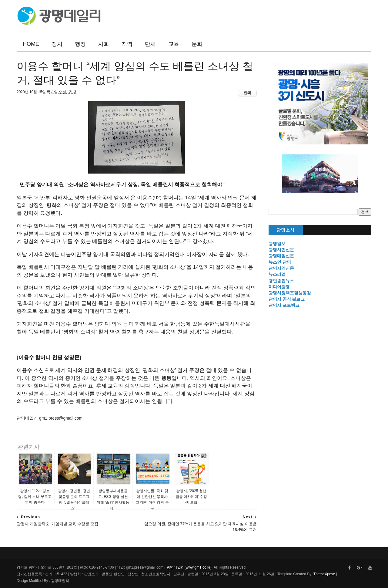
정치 (57, 44)
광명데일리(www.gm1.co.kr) (189, 567)
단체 (150, 44)
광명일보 (277, 244)
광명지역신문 (281, 268)
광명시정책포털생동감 (290, 293)
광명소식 (286, 230)
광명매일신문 (281, 256)
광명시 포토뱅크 (284, 305)
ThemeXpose (324, 574)
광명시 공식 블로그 (287, 299)
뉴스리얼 (277, 274)
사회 (104, 44)
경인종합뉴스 (281, 281)
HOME (31, 44)
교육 (174, 44)
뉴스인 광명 (280, 262)
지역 (127, 44)
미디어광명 (279, 287)
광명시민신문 (281, 250)
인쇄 (247, 93)
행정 (80, 44)
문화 (197, 44)
